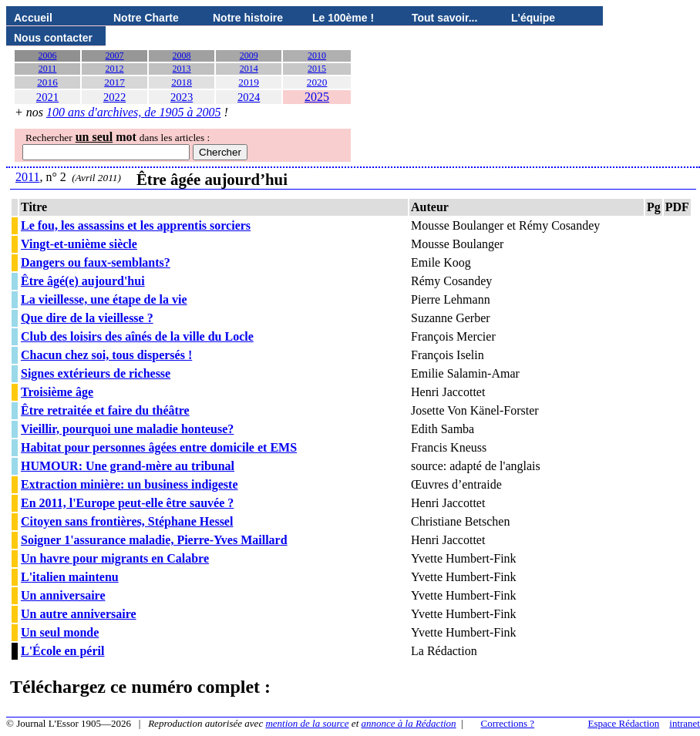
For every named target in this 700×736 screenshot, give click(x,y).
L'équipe (533, 18)
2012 (115, 69)
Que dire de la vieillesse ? (87, 318)
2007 (115, 55)
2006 (48, 55)
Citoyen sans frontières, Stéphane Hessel (127, 521)
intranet (685, 723)
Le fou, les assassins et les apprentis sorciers (136, 225)
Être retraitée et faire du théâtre (105, 410)
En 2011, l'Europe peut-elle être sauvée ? (127, 503)
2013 (182, 69)
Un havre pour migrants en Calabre (115, 558)
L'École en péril (62, 651)
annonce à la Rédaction (409, 723)
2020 (317, 82)
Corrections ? (507, 723)
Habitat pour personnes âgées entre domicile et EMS (159, 447)
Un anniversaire (63, 595)
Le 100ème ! (343, 18)
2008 (182, 55)
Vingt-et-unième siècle (79, 244)
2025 (317, 97)
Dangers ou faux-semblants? (96, 262)
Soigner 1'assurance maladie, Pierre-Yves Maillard (154, 540)
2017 (114, 82)
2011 (48, 69)
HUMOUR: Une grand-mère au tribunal (128, 466)
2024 (249, 97)
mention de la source (307, 723)
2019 (249, 82)
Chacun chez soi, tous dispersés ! (106, 355)
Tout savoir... (444, 18)
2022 (114, 97)
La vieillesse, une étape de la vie (104, 299)
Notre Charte (146, 18)
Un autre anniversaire (79, 614)
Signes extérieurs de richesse (96, 373)
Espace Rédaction (624, 723)
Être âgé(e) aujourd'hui (83, 281)
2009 (249, 55)
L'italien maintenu (70, 577)
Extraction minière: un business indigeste (130, 484)
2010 (317, 55)
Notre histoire (248, 18)
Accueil (33, 18)
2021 (47, 97)
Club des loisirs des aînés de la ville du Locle (137, 336)
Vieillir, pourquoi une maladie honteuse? (127, 429)
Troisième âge (57, 392)
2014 (249, 69)
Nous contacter (53, 38)
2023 (182, 97)
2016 (47, 82)
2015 (317, 69)
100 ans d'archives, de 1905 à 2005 (133, 112)
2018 (182, 82)
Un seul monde (60, 632)
